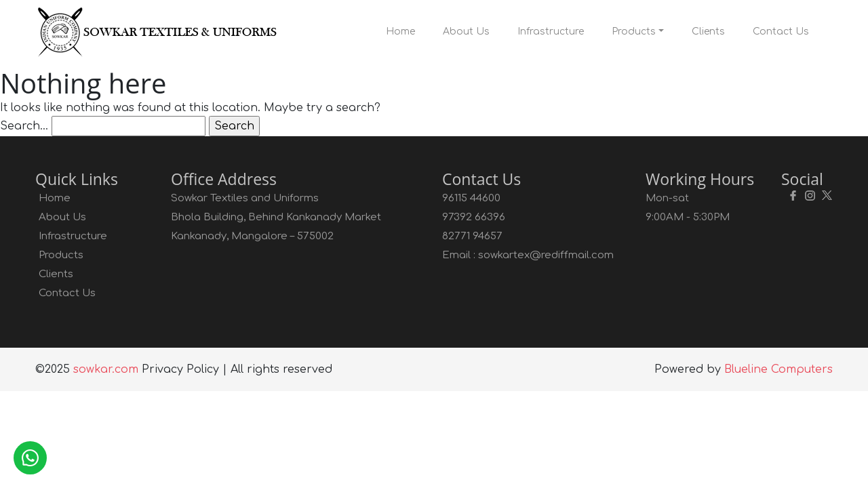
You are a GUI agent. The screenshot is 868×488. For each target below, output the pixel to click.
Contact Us (781, 32)
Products (634, 32)
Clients (708, 32)
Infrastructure (551, 32)
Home (400, 32)
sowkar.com (106, 369)
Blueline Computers (778, 369)
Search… (24, 126)
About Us (466, 32)
